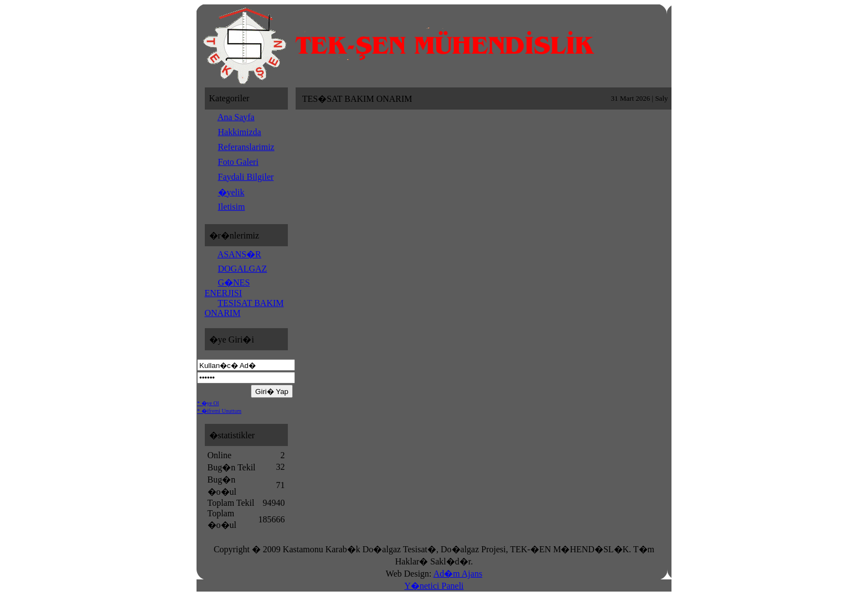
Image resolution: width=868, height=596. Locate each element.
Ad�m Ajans (458, 574)
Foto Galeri (238, 162)
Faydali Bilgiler (246, 177)
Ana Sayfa (236, 117)
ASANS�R (239, 254)
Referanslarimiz (246, 147)
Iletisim (232, 207)
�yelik (231, 192)
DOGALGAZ (243, 269)
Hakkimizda (240, 132)
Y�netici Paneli (434, 586)
